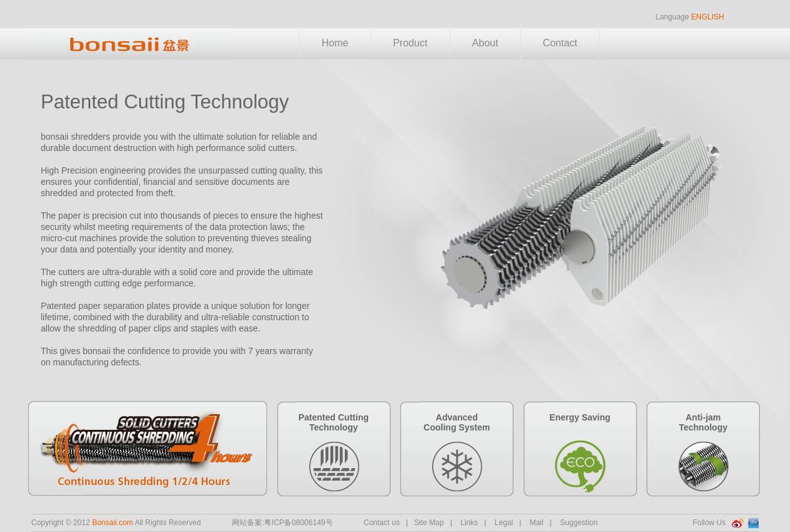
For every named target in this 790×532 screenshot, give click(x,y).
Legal (504, 523)
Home (335, 43)
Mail (537, 523)
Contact (560, 43)
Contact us (382, 523)
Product (410, 43)
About (485, 43)
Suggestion (579, 523)
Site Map (429, 523)
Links (469, 523)
